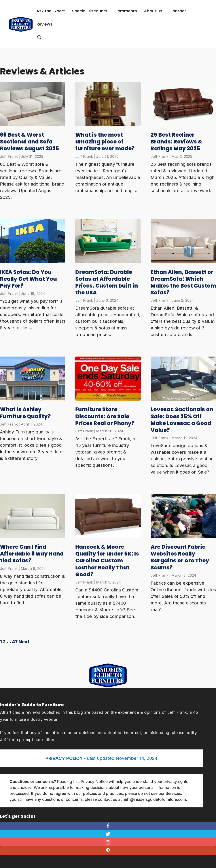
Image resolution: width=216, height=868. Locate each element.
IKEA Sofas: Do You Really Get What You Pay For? (28, 279)
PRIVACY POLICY (65, 758)
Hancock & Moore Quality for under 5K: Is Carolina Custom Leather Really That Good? (107, 561)
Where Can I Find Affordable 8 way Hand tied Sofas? (32, 554)
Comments (126, 11)
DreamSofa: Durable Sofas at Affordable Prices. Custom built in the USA (107, 282)
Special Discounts (90, 11)
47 (15, 642)
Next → (27, 642)
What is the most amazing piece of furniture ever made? (105, 142)
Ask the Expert (51, 11)
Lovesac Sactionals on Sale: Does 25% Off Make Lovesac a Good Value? (182, 420)
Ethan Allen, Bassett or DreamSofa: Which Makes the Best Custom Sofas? (183, 282)
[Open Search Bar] (39, 37)
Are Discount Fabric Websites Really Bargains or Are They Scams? (180, 557)
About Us (153, 11)
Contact (178, 11)
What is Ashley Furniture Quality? (25, 413)
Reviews (44, 24)
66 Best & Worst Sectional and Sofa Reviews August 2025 (29, 142)
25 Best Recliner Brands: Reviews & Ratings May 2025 (176, 142)
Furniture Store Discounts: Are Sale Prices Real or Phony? (105, 416)
